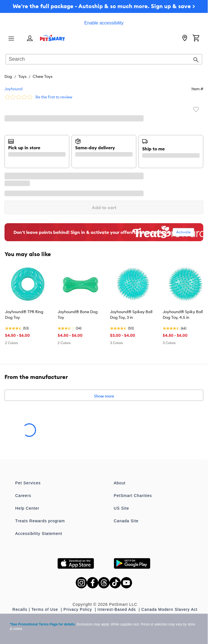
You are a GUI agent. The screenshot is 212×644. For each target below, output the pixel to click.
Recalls (20, 609)
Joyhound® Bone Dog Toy (78, 315)
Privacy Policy (79, 609)
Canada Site (126, 521)
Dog (8, 76)
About (120, 483)
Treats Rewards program (40, 521)
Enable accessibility (104, 23)
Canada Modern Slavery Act (169, 609)
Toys (22, 76)
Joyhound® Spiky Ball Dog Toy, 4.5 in (183, 315)
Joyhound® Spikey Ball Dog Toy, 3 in (131, 315)
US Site (121, 508)
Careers (23, 496)
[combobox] (104, 60)
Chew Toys (43, 76)
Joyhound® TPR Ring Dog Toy (24, 315)
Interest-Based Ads (117, 609)
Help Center (27, 508)
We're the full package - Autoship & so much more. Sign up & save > (104, 6)
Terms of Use (45, 609)
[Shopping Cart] (196, 39)
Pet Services (28, 483)
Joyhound (14, 89)
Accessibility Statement (39, 534)
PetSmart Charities (133, 496)
